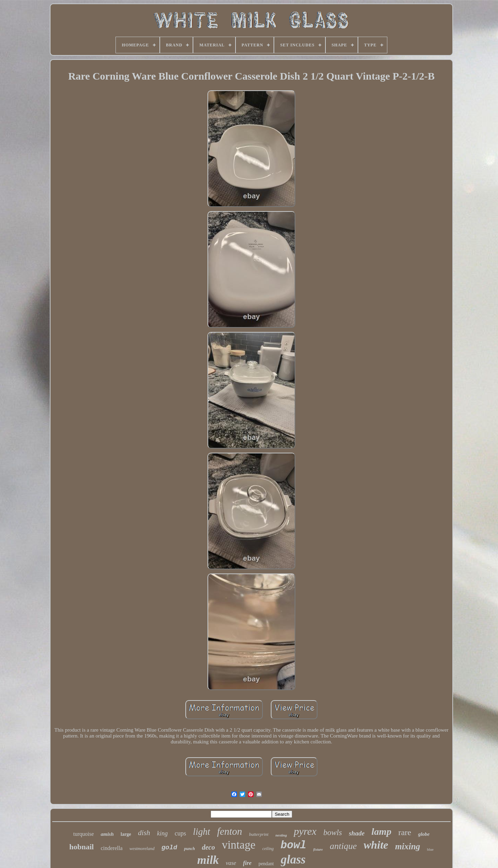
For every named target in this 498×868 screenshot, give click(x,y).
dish (144, 833)
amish (107, 834)
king (162, 833)
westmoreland (142, 848)
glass (293, 860)
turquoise (84, 834)
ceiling (268, 849)
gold (169, 848)
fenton (230, 831)
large (126, 834)
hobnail (81, 847)
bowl (293, 845)
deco (209, 847)
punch (189, 849)
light (202, 832)
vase (231, 863)
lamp (381, 831)
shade (357, 833)
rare (405, 832)
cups (180, 833)
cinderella (112, 848)
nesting (281, 835)
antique (343, 846)
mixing (408, 846)
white (376, 845)
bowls (333, 833)
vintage (238, 845)
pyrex (305, 831)
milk (208, 860)
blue (430, 849)
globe (424, 834)
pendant (266, 864)
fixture (318, 849)
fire (247, 863)
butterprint (259, 834)
